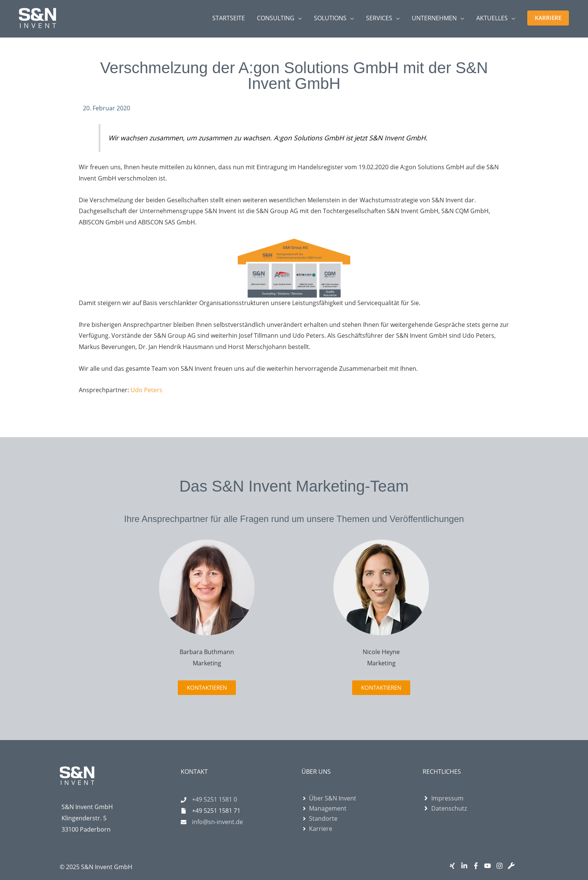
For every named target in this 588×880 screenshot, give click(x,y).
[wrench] (513, 866)
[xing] (454, 866)
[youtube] (489, 866)
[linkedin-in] (466, 866)
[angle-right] (329, 798)
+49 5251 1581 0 (214, 799)
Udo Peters (146, 390)
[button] (548, 18)
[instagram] (501, 866)
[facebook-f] (478, 866)
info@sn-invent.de (217, 822)
